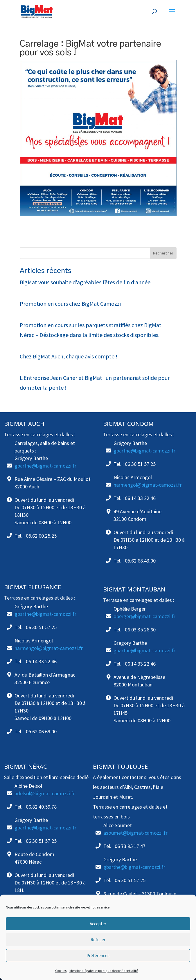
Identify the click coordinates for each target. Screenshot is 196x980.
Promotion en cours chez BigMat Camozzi (70, 304)
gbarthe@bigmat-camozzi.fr (45, 466)
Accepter (98, 924)
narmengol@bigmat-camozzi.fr (148, 485)
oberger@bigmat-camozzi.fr (144, 616)
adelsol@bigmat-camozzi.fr (45, 793)
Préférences (98, 956)
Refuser (98, 940)
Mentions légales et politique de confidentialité (104, 971)
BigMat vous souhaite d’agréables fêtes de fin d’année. (86, 282)
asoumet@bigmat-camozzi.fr (135, 833)
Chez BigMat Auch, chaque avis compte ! (69, 356)
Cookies (61, 971)
